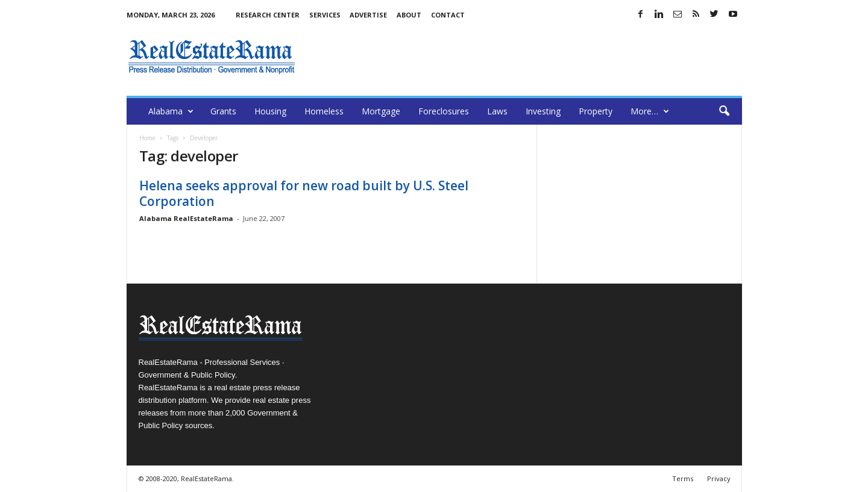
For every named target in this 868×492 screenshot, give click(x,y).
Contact (448, 15)
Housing (270, 111)
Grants (223, 111)
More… (650, 111)
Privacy (719, 478)
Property (596, 111)
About (409, 15)
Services (325, 15)
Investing (543, 111)
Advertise (368, 15)
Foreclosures (444, 111)
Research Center (268, 15)
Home (147, 138)
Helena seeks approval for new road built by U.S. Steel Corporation (304, 193)
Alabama (171, 111)
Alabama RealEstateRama (186, 218)
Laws (497, 111)
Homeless (324, 111)
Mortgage (381, 111)
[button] (724, 111)
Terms (683, 478)
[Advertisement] (523, 57)
